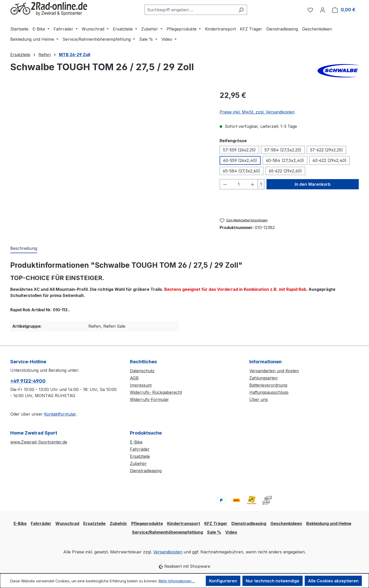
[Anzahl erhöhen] (253, 184)
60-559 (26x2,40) (240, 160)
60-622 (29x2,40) (330, 160)
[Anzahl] (239, 184)
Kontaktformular (60, 414)
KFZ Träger (216, 523)
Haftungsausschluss (269, 392)
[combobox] (190, 10)
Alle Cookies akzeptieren (333, 581)
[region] (110, 145)
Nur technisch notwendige (273, 581)
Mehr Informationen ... (177, 581)
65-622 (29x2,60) (285, 171)
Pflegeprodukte (147, 523)
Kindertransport (184, 523)
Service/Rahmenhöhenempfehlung (167, 532)
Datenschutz (142, 371)
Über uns (259, 399)
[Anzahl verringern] (225, 184)
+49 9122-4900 (28, 381)
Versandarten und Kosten (274, 371)
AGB (134, 378)
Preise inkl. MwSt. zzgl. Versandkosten (257, 112)
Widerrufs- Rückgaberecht (156, 392)
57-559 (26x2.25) (239, 150)
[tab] (24, 249)
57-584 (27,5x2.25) (283, 150)
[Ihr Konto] (323, 10)
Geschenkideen (286, 523)
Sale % (214, 532)
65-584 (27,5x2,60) (242, 171)
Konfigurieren (223, 581)
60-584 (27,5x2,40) (285, 160)
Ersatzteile (140, 456)
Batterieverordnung (268, 385)
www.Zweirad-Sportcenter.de (39, 442)
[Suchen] (241, 10)
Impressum (141, 385)
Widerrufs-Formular (149, 399)
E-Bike (136, 442)
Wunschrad (67, 523)
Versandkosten (168, 552)
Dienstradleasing (146, 471)
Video (231, 532)
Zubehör (138, 463)
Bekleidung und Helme (329, 523)
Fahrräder (140, 449)
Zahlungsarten (263, 378)
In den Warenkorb (313, 184)
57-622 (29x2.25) (326, 150)
